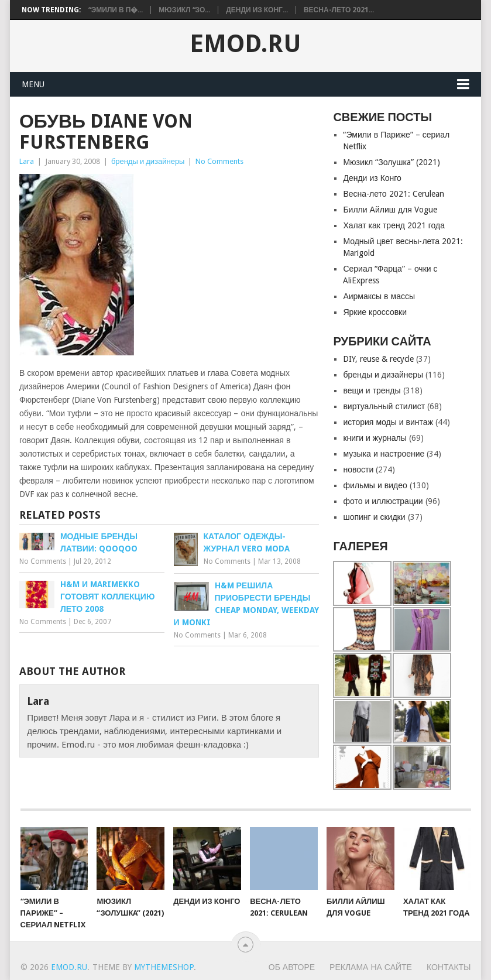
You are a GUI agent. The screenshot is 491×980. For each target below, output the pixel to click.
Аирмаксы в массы (379, 296)
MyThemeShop (164, 967)
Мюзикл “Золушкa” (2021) (391, 162)
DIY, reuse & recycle (378, 359)
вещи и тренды (372, 390)
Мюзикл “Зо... (184, 10)
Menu (33, 84)
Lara (27, 161)
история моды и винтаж (388, 422)
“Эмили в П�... (116, 10)
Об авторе (292, 967)
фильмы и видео (375, 485)
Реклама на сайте (371, 967)
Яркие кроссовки (375, 312)
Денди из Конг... (257, 10)
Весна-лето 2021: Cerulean (393, 194)
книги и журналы (375, 438)
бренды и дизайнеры (148, 161)
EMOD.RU (245, 44)
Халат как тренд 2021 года (394, 225)
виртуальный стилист (384, 406)
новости (358, 470)
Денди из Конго (372, 178)
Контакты (449, 967)
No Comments (219, 161)
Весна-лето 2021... (339, 10)
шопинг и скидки (374, 517)
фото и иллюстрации (383, 501)
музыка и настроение (384, 454)
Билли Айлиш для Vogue (390, 210)
